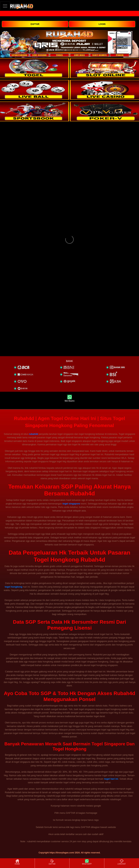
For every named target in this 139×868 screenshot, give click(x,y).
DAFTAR (35, 24)
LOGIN (102, 24)
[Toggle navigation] (5, 6)
